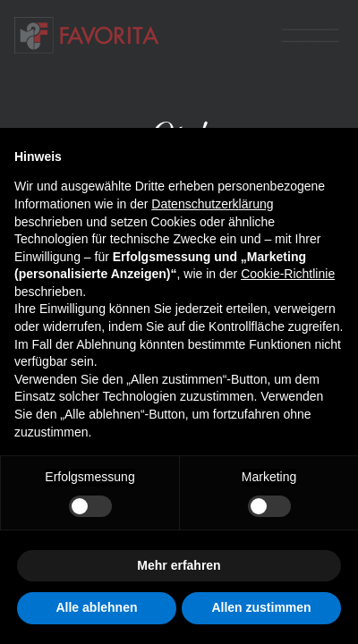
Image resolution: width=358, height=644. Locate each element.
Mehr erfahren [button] (179, 565)
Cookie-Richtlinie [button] (288, 274)
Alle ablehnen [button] (96, 607)
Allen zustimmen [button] (261, 607)
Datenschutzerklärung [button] (212, 204)
